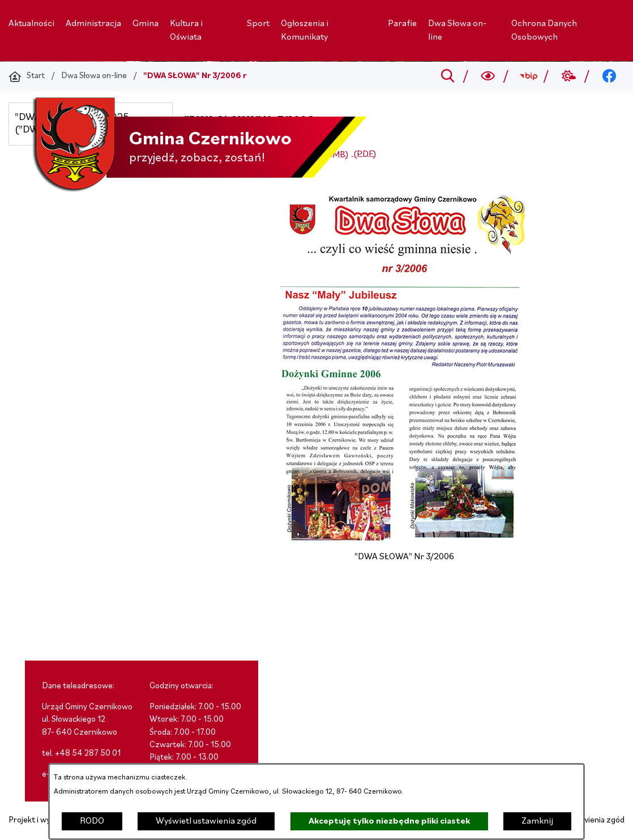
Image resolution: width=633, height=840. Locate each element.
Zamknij (537, 821)
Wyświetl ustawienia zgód (206, 821)
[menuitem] (31, 24)
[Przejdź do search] (448, 76)
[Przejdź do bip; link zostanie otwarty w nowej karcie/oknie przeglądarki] (529, 76)
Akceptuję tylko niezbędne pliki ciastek (389, 821)
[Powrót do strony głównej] (27, 76)
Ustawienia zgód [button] (595, 820)
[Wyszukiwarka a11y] (488, 76)
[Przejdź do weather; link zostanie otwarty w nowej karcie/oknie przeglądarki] (569, 76)
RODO (92, 821)
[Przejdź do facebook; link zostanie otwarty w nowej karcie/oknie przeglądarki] (610, 76)
